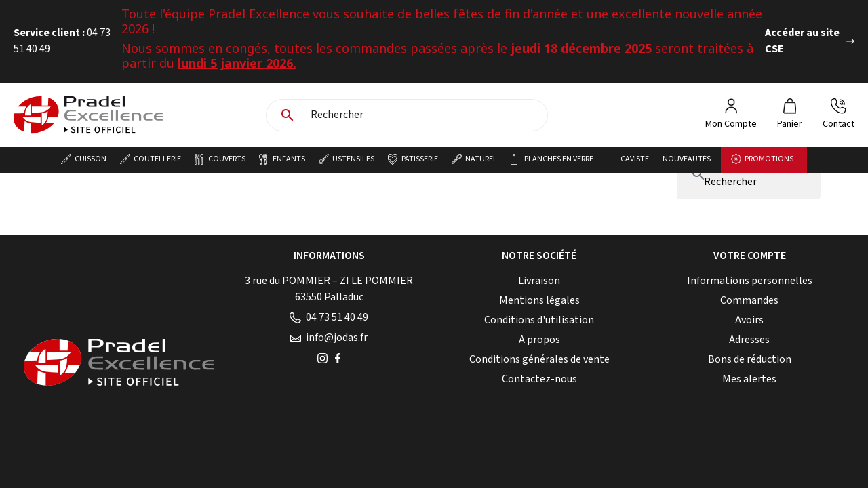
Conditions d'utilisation (539, 320)
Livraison (539, 281)
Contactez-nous (539, 379)
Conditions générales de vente (539, 360)
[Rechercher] (425, 115)
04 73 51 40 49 (329, 318)
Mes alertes (749, 379)
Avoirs (749, 320)
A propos (539, 340)
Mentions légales (539, 301)
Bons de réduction (750, 360)
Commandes (749, 301)
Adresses (749, 340)
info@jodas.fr (329, 338)
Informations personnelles (750, 281)
